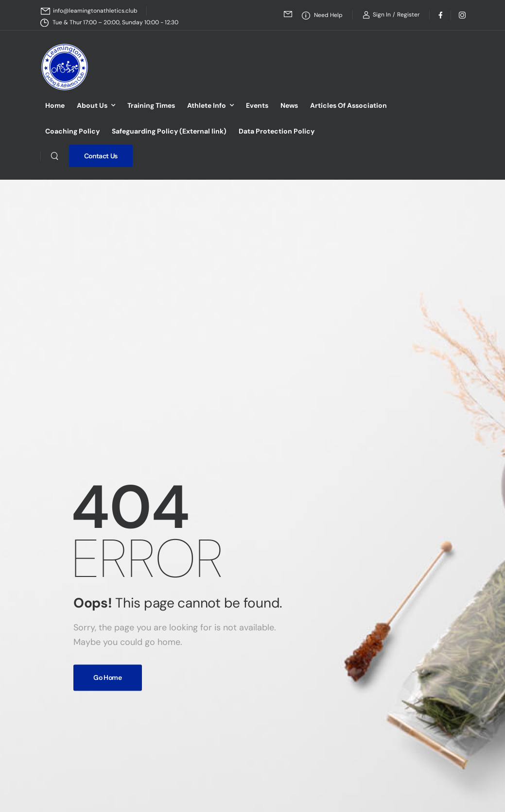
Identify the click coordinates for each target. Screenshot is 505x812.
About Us (92, 105)
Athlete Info (207, 105)
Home (55, 105)
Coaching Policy (72, 131)
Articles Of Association (348, 105)
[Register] (408, 15)
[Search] (54, 156)
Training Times (151, 105)
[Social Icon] (440, 15)
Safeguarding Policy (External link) (169, 131)
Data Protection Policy (277, 131)
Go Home (108, 677)
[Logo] (65, 67)
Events (257, 105)
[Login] (377, 15)
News (289, 105)
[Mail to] (89, 11)
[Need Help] (322, 15)
